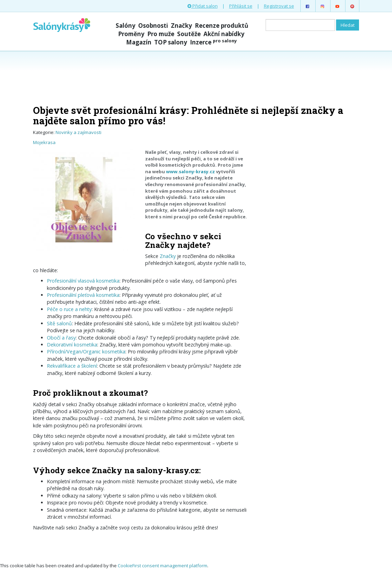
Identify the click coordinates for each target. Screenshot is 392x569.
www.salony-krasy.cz (190, 171)
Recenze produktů (222, 26)
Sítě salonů (59, 323)
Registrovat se (279, 6)
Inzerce (213, 42)
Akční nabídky (224, 34)
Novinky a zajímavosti (78, 132)
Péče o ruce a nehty (69, 309)
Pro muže (161, 34)
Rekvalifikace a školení (72, 366)
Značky (181, 26)
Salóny (126, 26)
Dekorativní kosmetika (72, 345)
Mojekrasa (44, 142)
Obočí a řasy (61, 338)
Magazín (139, 42)
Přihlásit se (241, 6)
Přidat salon (203, 6)
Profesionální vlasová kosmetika (83, 281)
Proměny (131, 34)
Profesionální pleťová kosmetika (83, 295)
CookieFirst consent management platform (162, 566)
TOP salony (171, 42)
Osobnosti (153, 26)
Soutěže (189, 34)
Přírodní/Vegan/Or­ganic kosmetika (86, 352)
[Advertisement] (196, 77)
